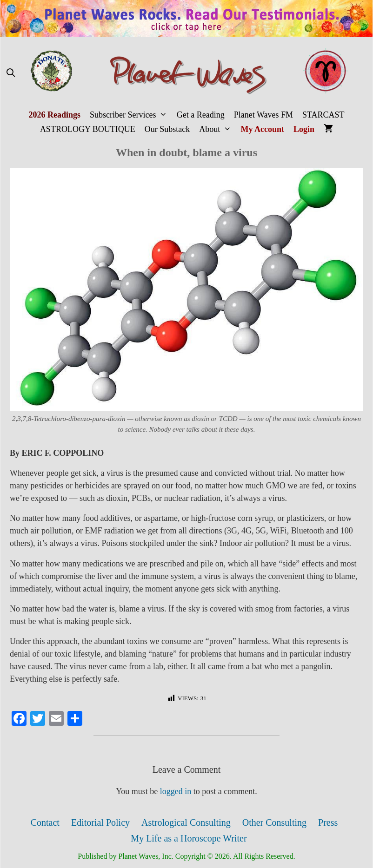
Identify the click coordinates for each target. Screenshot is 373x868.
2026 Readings (54, 115)
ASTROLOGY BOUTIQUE (88, 129)
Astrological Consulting (186, 822)
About (217, 129)
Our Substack (167, 129)
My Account (263, 129)
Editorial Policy (100, 822)
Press (328, 822)
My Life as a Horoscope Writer (189, 838)
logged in (176, 791)
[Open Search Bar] (10, 73)
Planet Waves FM (263, 115)
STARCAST (323, 115)
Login (304, 129)
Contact (45, 822)
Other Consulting (274, 822)
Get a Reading (201, 115)
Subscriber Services (131, 115)
